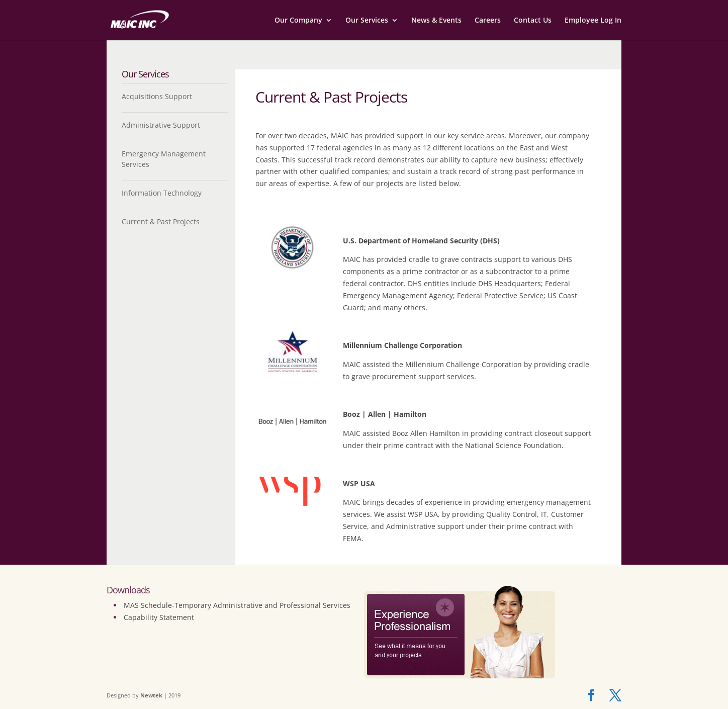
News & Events (436, 21)
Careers (488, 21)
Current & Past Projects (161, 221)
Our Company (298, 21)
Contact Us (533, 21)
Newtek (151, 695)
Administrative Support (161, 125)
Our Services (367, 21)
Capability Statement (159, 617)
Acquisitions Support (157, 96)
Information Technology (162, 193)
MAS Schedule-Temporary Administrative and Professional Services (237, 605)
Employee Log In (593, 21)
